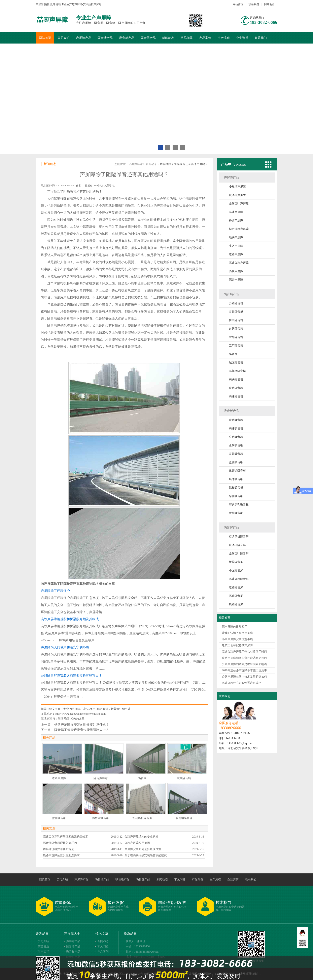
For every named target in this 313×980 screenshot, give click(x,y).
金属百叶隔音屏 (239, 554)
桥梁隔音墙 (236, 320)
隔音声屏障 (236, 280)
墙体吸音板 (236, 479)
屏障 (61, 719)
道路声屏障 (236, 254)
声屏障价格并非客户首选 (59, 849)
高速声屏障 (236, 212)
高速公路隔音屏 (239, 579)
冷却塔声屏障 (237, 187)
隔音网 (233, 354)
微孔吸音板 (236, 462)
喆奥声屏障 (136, 164)
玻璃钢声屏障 (237, 195)
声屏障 (52, 192)
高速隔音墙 (236, 396)
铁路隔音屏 (236, 604)
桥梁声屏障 (236, 221)
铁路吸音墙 (236, 420)
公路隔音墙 (236, 303)
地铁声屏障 (236, 237)
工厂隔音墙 (236, 346)
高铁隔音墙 (236, 379)
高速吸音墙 (236, 428)
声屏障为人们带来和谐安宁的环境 (65, 647)
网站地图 (269, 4)
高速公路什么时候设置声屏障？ (242, 683)
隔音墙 (65, 206)
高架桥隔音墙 (237, 371)
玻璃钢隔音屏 (237, 545)
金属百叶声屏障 (239, 204)
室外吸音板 (236, 513)
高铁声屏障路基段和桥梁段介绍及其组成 (70, 619)
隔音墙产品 (105, 38)
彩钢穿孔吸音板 (239, 505)
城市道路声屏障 (239, 229)
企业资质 (242, 38)
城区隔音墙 (236, 363)
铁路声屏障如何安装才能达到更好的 (244, 658)
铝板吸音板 (236, 488)
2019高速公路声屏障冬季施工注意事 (244, 670)
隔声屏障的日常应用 (235, 627)
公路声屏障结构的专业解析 (141, 837)
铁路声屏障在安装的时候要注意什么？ (82, 725)
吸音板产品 (127, 38)
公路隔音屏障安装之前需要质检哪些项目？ (71, 675)
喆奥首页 (45, 879)
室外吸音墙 (236, 454)
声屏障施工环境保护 (55, 591)
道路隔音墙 (236, 329)
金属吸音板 (236, 445)
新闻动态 (168, 38)
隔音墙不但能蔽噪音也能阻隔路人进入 (82, 730)
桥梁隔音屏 (236, 562)
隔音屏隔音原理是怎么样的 (60, 843)
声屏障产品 (84, 38)
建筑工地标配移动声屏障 (237, 645)
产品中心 (229, 164)
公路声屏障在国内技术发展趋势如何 (244, 677)
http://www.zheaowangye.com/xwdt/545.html (81, 714)
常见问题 (187, 38)
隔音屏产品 (148, 38)
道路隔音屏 (236, 587)
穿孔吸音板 (236, 496)
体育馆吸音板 (237, 471)
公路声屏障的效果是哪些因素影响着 (244, 664)
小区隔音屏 (236, 570)
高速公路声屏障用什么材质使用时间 (244, 652)
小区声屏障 (236, 246)
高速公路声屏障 (239, 263)
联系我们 (254, 4)
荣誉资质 (43, 946)
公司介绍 (64, 38)
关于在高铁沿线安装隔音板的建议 (146, 855)
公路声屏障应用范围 (137, 843)
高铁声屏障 (236, 271)
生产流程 (224, 38)
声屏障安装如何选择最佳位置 (143, 849)
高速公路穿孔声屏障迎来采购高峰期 (66, 837)
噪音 (67, 719)
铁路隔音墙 (236, 388)
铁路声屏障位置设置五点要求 (61, 855)
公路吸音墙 (236, 437)
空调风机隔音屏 (239, 537)
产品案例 (205, 38)
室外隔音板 (236, 312)
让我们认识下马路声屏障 (237, 633)
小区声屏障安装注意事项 (237, 639)
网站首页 (238, 4)
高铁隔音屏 (236, 596)
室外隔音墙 (236, 337)
